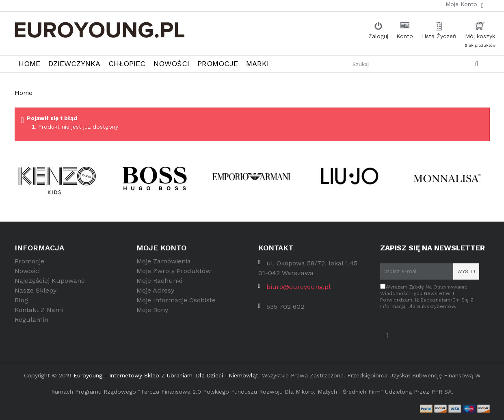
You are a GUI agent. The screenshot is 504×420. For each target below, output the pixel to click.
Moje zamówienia (164, 264)
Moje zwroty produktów (174, 274)
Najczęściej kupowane (50, 283)
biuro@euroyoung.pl (299, 290)
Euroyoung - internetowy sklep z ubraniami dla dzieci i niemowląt (166, 375)
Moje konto (161, 248)
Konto (405, 36)
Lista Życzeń (439, 36)
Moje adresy (155, 293)
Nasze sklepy (36, 293)
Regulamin (31, 322)
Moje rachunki (159, 283)
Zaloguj (378, 36)
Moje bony (152, 313)
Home (24, 93)
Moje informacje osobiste (176, 303)
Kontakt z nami (39, 313)
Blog (21, 303)
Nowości (28, 274)
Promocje (29, 264)
